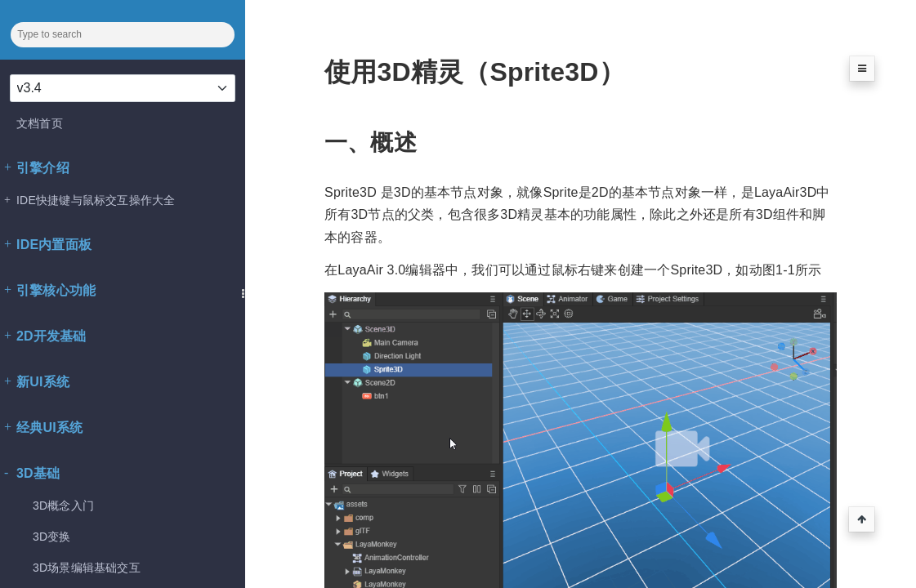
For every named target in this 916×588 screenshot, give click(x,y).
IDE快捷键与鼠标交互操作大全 (89, 200)
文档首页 (40, 123)
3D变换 (52, 537)
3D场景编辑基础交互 (87, 568)
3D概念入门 (63, 506)
